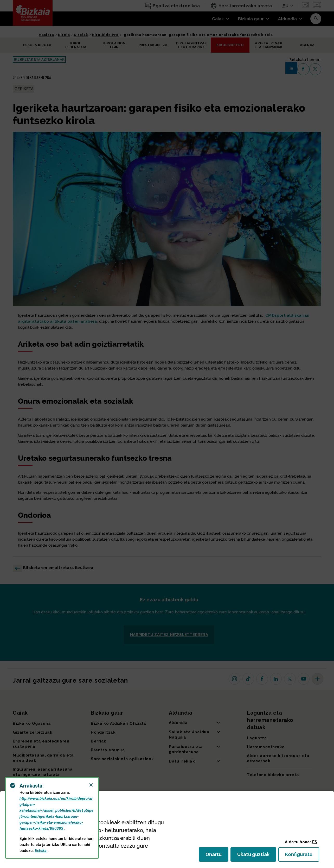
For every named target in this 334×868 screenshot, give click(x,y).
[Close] (91, 785)
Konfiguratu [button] (302, 856)
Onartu (217, 856)
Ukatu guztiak (255, 856)
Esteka (41, 851)
